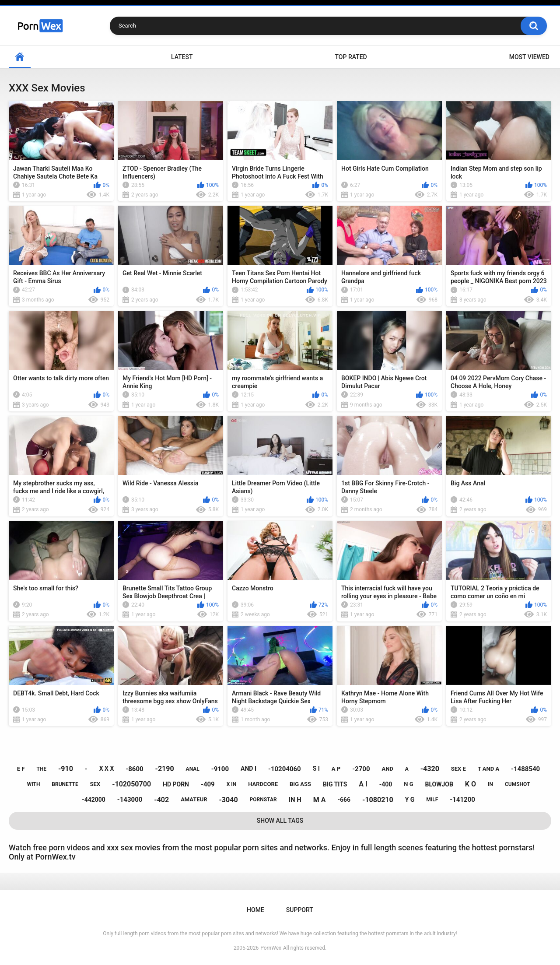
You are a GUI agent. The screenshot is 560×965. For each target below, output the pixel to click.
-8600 (134, 769)
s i (316, 768)
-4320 (430, 769)
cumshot (517, 784)
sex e (458, 769)
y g (410, 800)
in (490, 784)
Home (20, 57)
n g (408, 784)
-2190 (165, 769)
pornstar (263, 800)
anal (193, 769)
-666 (344, 800)
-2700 (361, 769)
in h (295, 800)
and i (248, 768)
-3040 (229, 800)
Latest (182, 57)
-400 (386, 784)
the (41, 769)
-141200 (462, 800)
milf (432, 800)
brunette (65, 784)
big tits (335, 784)
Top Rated (351, 57)
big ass (300, 784)
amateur (194, 799)
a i (363, 784)
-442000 (94, 800)
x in (232, 784)
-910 (66, 769)
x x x (107, 768)
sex (95, 784)
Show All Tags (280, 821)
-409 (208, 784)
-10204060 (285, 769)
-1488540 (525, 769)
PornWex (271, 948)
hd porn (176, 784)
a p (336, 769)
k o (471, 784)
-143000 (130, 800)
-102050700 (131, 784)
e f (21, 769)
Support (300, 910)
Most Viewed (529, 57)
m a (320, 800)
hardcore (263, 784)
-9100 (220, 769)
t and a (488, 769)
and (387, 769)
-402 (161, 800)
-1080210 (378, 800)
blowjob (439, 784)
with (34, 784)
